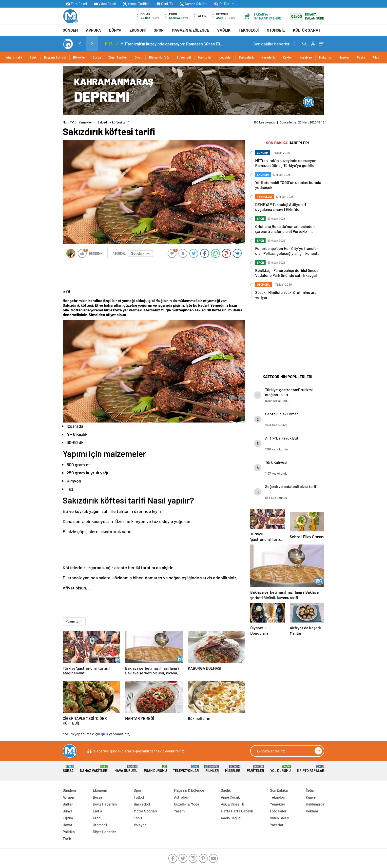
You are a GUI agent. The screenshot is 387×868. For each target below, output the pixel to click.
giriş (105, 734)
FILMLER (212, 769)
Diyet (138, 57)
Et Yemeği (184, 57)
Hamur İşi (205, 57)
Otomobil (276, 30)
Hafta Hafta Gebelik (237, 811)
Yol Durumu (225, 4)
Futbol (139, 797)
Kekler (287, 57)
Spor (159, 30)
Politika (69, 832)
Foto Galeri (77, 4)
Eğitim (68, 818)
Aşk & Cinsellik (232, 804)
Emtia (97, 811)
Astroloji (181, 797)
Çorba (97, 57)
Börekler (79, 57)
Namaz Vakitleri (194, 4)
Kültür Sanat (307, 30)
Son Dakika (279, 790)
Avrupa (93, 30)
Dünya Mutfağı (159, 57)
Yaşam (179, 811)
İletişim (312, 790)
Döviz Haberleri (105, 804)
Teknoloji (249, 30)
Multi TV (68, 122)
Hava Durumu (126, 769)
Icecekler (225, 57)
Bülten (68, 804)
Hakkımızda (315, 804)
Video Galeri (105, 4)
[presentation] (80, 44)
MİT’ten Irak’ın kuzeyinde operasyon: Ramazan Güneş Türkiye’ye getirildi (172, 44)
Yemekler (85, 122)
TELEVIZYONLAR (186, 769)
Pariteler (255, 769)
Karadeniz (268, 57)
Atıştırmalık (14, 57)
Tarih (67, 839)
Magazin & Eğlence (190, 30)
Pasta (361, 57)
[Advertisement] (40, 140)
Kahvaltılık (247, 57)
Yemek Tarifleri (136, 4)
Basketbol (142, 804)
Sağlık (224, 30)
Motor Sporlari (145, 811)
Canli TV (165, 4)
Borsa (68, 769)
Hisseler (233, 769)
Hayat (68, 825)
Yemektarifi (74, 622)
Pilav (376, 57)
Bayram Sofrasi (55, 57)
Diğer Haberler (105, 832)
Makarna (325, 57)
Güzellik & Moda (187, 804)
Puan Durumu (155, 769)
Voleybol (141, 825)
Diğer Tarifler (118, 57)
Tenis (138, 818)
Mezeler (344, 57)
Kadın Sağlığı (231, 818)
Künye (311, 797)
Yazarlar (277, 825)
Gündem (70, 30)
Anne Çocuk (230, 797)
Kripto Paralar (311, 769)
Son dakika (272, 44)
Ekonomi (138, 30)
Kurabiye (306, 57)
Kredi (97, 818)
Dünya (115, 30)
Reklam (312, 811)
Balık (33, 57)
